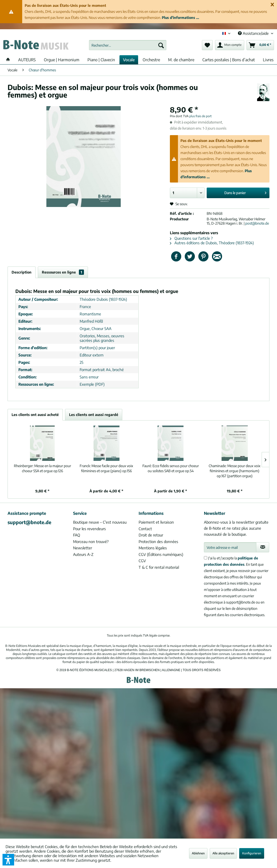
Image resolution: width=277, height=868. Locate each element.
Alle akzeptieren (223, 853)
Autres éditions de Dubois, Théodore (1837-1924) (212, 243)
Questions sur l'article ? (191, 238)
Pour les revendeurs (89, 529)
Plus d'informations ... (180, 18)
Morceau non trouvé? (91, 542)
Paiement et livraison (156, 522)
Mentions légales (153, 548)
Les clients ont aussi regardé (94, 415)
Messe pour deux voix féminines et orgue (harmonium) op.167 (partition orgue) (235, 471)
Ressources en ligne (63, 272)
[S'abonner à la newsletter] (263, 547)
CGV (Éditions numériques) (161, 554)
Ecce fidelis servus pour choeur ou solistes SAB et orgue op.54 (171, 468)
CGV (142, 561)
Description (22, 272)
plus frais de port (201, 116)
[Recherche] (161, 45)
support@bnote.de (29, 522)
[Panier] (260, 45)
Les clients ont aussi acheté (35, 415)
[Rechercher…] (128, 45)
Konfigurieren (252, 853)
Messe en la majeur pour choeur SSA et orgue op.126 (42, 468)
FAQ (77, 535)
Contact (145, 529)
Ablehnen (198, 853)
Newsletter (83, 548)
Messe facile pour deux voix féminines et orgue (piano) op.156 (106, 468)
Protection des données (158, 542)
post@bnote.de (257, 223)
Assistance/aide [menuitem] (254, 33)
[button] (8, 860)
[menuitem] (128, 45)
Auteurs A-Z (83, 554)
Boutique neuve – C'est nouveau (100, 522)
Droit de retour (151, 535)
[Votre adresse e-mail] (230, 547)
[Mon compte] (230, 45)
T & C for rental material (159, 567)
